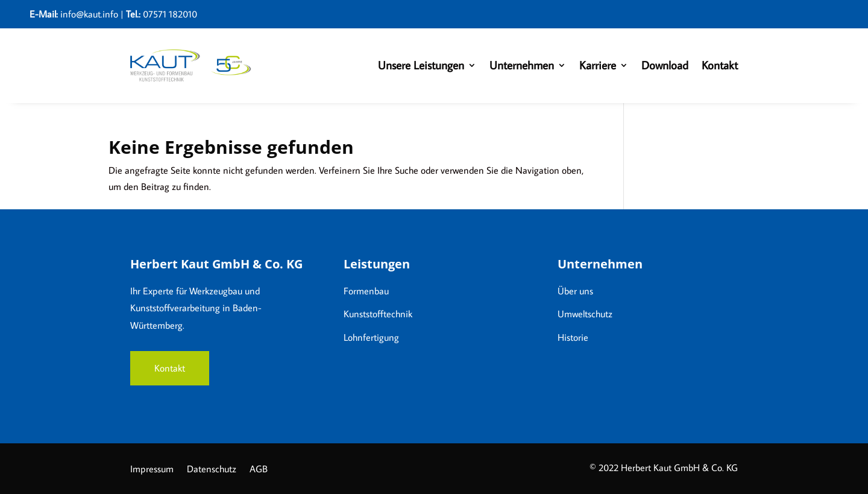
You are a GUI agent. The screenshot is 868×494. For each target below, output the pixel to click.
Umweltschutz (585, 314)
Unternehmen (522, 65)
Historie (573, 337)
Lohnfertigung (371, 337)
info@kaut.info (89, 14)
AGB (259, 470)
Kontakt (720, 65)
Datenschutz (212, 470)
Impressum (152, 470)
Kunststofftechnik (378, 314)
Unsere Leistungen (421, 65)
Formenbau (366, 291)
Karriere (598, 65)
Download (665, 65)
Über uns (575, 291)
